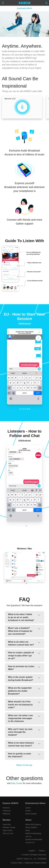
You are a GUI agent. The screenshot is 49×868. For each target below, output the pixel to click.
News (28, 830)
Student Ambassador (34, 839)
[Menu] (3, 3)
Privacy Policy (17, 863)
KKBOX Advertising (33, 833)
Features (6, 808)
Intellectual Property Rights (35, 863)
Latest (28, 808)
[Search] (47, 3)
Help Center (17, 783)
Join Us (28, 836)
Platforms (6, 814)
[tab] (20, 409)
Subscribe (7, 824)
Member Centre (9, 827)
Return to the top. (25, 765)
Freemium (7, 811)
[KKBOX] (25, 3)
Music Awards (31, 814)
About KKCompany (33, 824)
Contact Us (30, 842)
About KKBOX (31, 827)
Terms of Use (8, 833)
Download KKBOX (24, 8)
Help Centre (8, 830)
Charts (28, 811)
